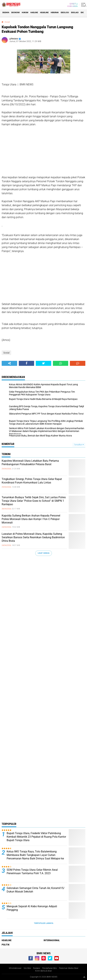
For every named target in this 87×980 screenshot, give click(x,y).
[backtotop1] (84, 977)
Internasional (52, 940)
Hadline (34, 13)
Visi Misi (27, 968)
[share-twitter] (43, 363)
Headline (44, 13)
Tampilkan (79, 445)
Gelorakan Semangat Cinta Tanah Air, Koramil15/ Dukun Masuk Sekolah (36, 890)
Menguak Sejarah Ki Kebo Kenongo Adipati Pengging (32, 908)
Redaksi (37, 968)
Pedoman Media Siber (69, 968)
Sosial (7, 22)
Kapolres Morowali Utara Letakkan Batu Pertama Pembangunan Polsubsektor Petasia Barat (30, 463)
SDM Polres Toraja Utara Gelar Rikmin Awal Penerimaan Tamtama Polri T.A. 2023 (32, 872)
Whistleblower (15, 968)
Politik (6, 945)
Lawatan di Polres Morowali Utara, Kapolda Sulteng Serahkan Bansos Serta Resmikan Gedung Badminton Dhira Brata (33, 537)
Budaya (6, 13)
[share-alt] (9, 363)
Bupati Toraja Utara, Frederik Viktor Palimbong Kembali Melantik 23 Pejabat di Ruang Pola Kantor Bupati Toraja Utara (36, 837)
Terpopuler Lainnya (44, 923)
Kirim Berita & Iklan (44, 971)
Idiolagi (75, 13)
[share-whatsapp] (61, 363)
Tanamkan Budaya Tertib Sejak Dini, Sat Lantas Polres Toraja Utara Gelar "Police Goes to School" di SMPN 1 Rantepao (34, 501)
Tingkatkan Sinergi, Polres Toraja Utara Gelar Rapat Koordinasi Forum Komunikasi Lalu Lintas (32, 481)
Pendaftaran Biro (50, 968)
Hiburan (55, 13)
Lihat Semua (44, 553)
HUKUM (25, 13)
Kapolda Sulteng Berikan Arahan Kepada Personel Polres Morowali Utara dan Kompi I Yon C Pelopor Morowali (31, 519)
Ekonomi (15, 13)
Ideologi (65, 13)
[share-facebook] (27, 363)
